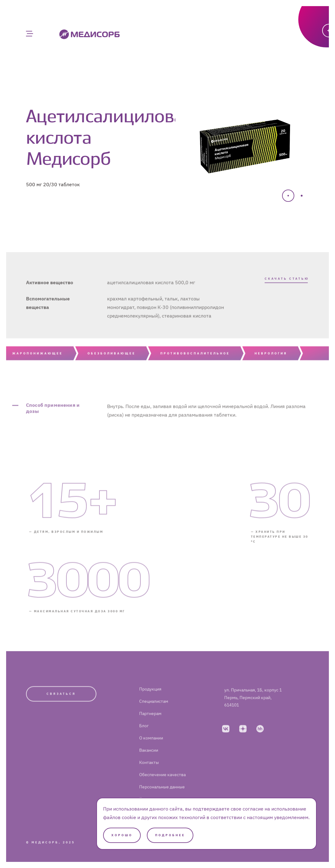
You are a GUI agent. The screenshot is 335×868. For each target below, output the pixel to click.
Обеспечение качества (162, 785)
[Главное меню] (29, 34)
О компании (151, 749)
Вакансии (149, 761)
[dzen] (243, 739)
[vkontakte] (226, 739)
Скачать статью (287, 284)
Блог (144, 737)
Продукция (150, 700)
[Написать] (299, 44)
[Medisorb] (89, 34)
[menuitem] (173, 700)
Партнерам (150, 724)
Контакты (149, 773)
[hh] (260, 739)
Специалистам (154, 712)
